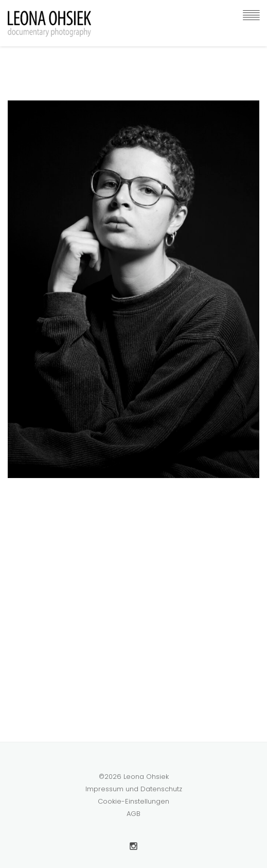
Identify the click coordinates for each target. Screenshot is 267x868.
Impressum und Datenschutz (134, 789)
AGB (133, 814)
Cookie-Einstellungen (133, 801)
